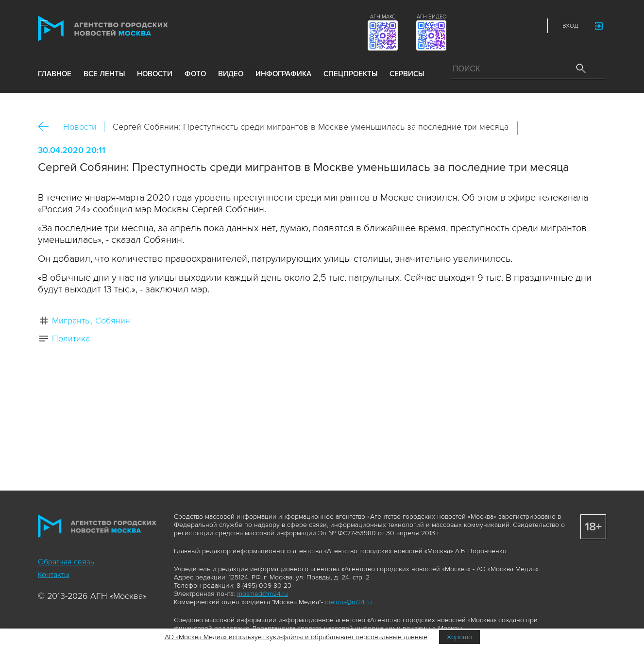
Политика (71, 339)
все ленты (104, 74)
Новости (80, 127)
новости (155, 74)
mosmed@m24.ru (263, 594)
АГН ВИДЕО (432, 17)
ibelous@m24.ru (348, 602)
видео (231, 74)
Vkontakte (489, 26)
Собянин (113, 321)
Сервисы (407, 74)
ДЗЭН (468, 26)
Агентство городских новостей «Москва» (121, 28)
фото (195, 74)
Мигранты (71, 321)
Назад (47, 127)
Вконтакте (531, 128)
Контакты (54, 575)
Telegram (510, 26)
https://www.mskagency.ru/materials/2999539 (594, 128)
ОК (552, 128)
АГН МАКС (383, 17)
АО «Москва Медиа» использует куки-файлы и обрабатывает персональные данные (296, 637)
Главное (55, 74)
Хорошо (459, 637)
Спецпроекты (350, 74)
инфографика (283, 74)
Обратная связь (66, 562)
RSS (532, 26)
